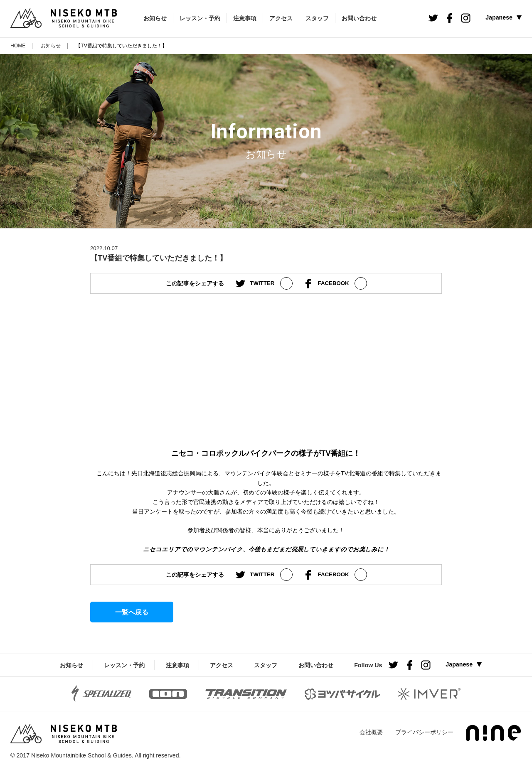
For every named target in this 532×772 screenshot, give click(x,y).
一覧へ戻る (132, 612)
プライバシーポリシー (424, 732)
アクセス (281, 18)
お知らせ (155, 18)
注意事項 (245, 18)
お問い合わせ (359, 18)
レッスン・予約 (200, 18)
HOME (18, 46)
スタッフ (317, 18)
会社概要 (371, 732)
